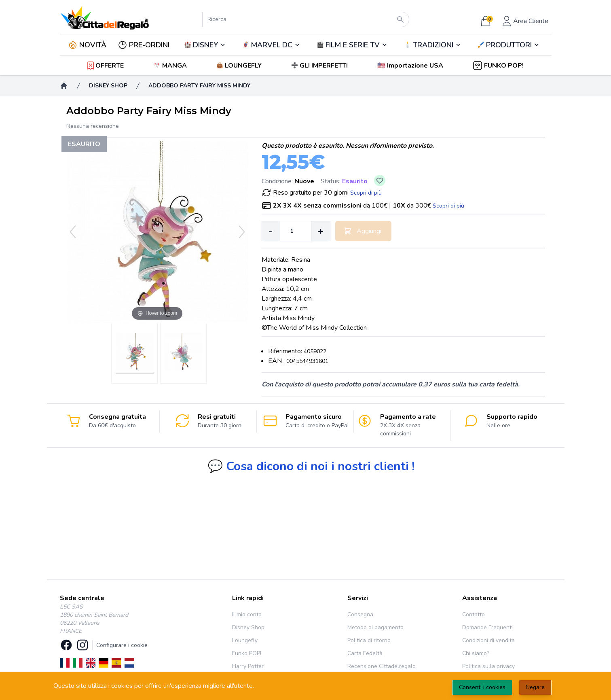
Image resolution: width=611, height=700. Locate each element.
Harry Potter (248, 666)
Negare (535, 687)
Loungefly (245, 640)
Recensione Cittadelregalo (382, 666)
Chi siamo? (476, 653)
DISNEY (205, 45)
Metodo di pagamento (375, 627)
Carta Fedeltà (365, 653)
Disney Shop (248, 627)
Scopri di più (366, 193)
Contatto (474, 614)
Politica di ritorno (369, 640)
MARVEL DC (272, 45)
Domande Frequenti (487, 627)
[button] (411, 66)
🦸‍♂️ (271, 45)
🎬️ (352, 45)
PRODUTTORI (509, 45)
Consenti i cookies (482, 687)
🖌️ (509, 45)
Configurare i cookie (122, 645)
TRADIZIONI (433, 45)
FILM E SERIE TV (353, 45)
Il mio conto (247, 614)
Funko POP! (247, 653)
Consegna (360, 614)
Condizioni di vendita (488, 640)
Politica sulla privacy (488, 666)
